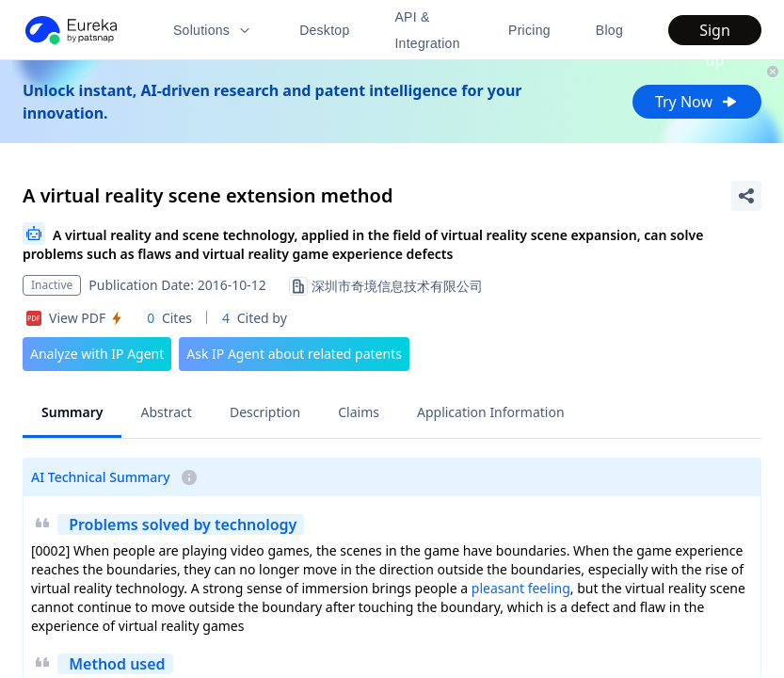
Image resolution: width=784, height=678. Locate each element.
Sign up (715, 32)
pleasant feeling (521, 588)
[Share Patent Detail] (746, 196)
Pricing (529, 30)
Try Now (697, 102)
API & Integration (427, 30)
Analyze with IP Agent (97, 354)
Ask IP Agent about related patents (294, 354)
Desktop (324, 30)
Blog (609, 30)
